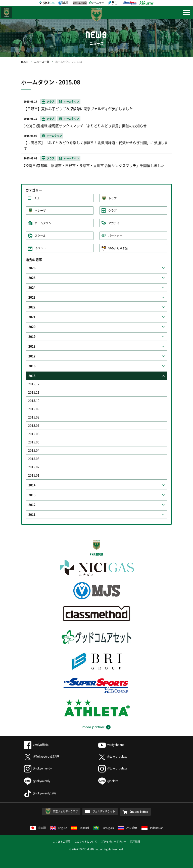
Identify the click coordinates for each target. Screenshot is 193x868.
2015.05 (34, 442)
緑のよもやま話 (118, 248)
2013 (32, 495)
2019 (32, 337)
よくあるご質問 (62, 841)
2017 (32, 356)
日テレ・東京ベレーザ (7, 13)
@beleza (108, 781)
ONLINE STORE (139, 812)
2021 (32, 317)
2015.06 (34, 434)
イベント (40, 248)
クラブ (112, 211)
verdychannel (112, 745)
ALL (37, 198)
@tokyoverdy (37, 781)
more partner (93, 727)
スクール (40, 236)
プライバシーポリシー (114, 841)
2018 (32, 346)
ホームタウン (43, 223)
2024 (32, 288)
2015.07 (34, 426)
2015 (32, 376)
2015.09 (34, 409)
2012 (32, 505)
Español (80, 828)
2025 (32, 278)
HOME (25, 62)
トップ (112, 198)
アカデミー (115, 223)
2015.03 (34, 459)
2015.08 (34, 417)
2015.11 (34, 392)
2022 (32, 307)
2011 (32, 515)
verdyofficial (37, 745)
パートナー (115, 236)
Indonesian (152, 828)
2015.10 (34, 401)
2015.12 (34, 384)
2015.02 (34, 467)
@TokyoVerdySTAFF (42, 757)
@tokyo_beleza (113, 757)
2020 (32, 327)
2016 (32, 366)
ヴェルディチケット (104, 811)
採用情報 (135, 841)
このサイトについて (86, 841)
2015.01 (34, 475)
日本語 (38, 828)
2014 (32, 485)
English (58, 828)
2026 (32, 268)
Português (104, 828)
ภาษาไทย (128, 828)
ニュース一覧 (42, 62)
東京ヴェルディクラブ (65, 811)
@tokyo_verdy (38, 768)
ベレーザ (40, 211)
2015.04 (34, 450)
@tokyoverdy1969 (40, 793)
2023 (32, 297)
